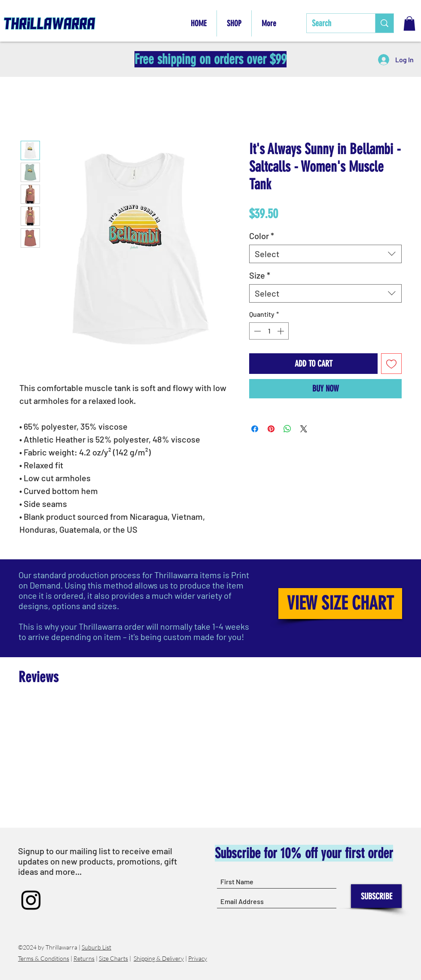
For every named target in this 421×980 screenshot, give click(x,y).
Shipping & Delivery (159, 958)
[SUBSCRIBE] (376, 896)
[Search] (334, 23)
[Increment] (281, 331)
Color (262, 236)
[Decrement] (256, 331)
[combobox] (325, 254)
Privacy (198, 958)
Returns (84, 958)
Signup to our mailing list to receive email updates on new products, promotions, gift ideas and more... (98, 861)
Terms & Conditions (44, 958)
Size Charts (113, 958)
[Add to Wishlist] (391, 364)
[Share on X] (304, 429)
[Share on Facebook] (255, 429)
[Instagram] (31, 900)
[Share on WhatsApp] (287, 429)
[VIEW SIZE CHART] (340, 604)
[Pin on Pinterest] (271, 429)
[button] (409, 23)
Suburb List (96, 947)
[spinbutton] (269, 331)
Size (260, 275)
